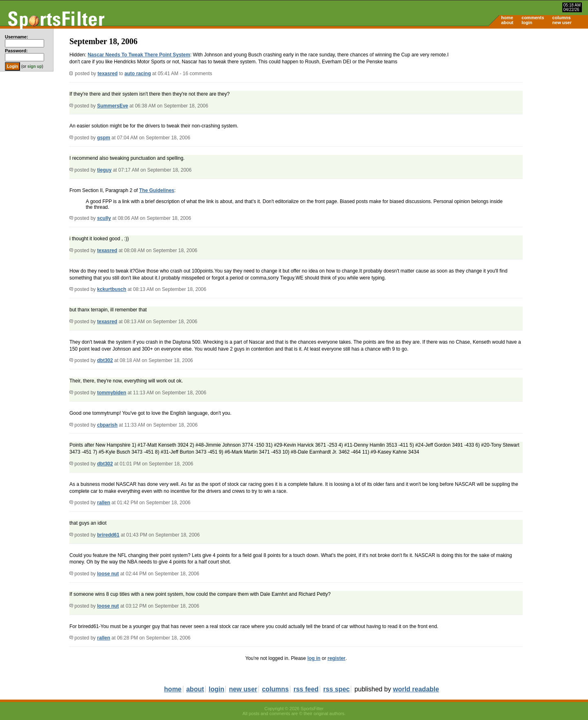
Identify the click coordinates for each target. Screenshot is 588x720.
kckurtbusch (112, 289)
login (527, 22)
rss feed (306, 689)
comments (533, 18)
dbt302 (105, 360)
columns (561, 18)
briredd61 (108, 535)
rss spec (337, 689)
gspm (104, 138)
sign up (35, 66)
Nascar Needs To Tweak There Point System (139, 55)
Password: (16, 51)
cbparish (107, 425)
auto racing (138, 74)
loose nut (108, 574)
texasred (108, 74)
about (507, 22)
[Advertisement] (519, 92)
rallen (104, 503)
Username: (17, 37)
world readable (416, 689)
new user (562, 22)
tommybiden (112, 393)
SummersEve (113, 106)
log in (314, 658)
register (336, 658)
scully (104, 218)
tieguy (104, 170)
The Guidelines (157, 190)
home (507, 18)
